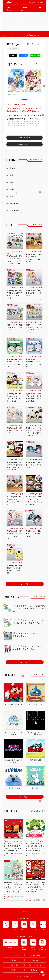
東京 (12, 175)
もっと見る (25, 584)
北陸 (12, 196)
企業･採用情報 (31, 2)
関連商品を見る (24, 144)
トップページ (14, 955)
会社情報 (14, 960)
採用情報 (35, 960)
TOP (4, 35)
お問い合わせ (35, 970)
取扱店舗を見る (24, 138)
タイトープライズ (17, 35)
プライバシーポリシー (35, 965)
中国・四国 (15, 203)
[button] (25, 99)
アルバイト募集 (14, 965)
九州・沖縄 (15, 210)
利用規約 (14, 970)
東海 (12, 189)
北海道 (13, 168)
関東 (12, 182)
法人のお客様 (35, 955)
